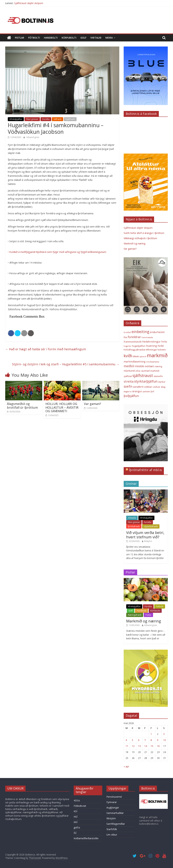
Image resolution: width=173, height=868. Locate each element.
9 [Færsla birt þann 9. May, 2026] (158, 740)
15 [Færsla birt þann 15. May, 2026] (152, 746)
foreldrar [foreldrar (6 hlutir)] (134, 337)
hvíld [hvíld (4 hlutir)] (161, 346)
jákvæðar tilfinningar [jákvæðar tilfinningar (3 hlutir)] (146, 350)
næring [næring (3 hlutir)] (158, 366)
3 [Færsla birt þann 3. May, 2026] (164, 734)
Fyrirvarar (112, 802)
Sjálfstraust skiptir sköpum (29, 3)
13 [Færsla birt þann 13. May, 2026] (139, 746)
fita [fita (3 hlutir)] (125, 337)
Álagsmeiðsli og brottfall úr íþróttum (22, 406)
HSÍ (76, 817)
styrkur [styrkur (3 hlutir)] (162, 382)
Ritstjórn (148, 541)
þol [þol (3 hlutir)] (152, 391)
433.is (77, 800)
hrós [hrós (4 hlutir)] (164, 341)
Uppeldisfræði (151, 526)
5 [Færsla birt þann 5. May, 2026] (132, 740)
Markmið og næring (134, 243)
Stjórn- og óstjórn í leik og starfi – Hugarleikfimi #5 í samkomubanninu (66, 364)
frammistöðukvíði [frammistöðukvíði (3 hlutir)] (133, 342)
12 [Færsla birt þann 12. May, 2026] (133, 746)
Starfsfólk (112, 829)
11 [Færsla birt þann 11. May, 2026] (127, 746)
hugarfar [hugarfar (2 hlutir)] (127, 346)
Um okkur (112, 835)
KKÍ (76, 822)
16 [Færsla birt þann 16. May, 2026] (158, 746)
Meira (109, 38)
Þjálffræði (70, 119)
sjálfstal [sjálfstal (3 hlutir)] (128, 376)
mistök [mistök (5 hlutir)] (139, 366)
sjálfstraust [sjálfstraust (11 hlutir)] (143, 376)
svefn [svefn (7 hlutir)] (128, 386)
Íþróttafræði (134, 526)
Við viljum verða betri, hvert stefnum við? (145, 535)
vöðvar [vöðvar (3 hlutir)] (157, 387)
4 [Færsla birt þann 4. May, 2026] (126, 740)
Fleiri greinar (32, 119)
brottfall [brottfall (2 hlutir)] (127, 332)
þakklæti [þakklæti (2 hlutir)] (146, 392)
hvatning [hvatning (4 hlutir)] (151, 346)
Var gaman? (92, 404)
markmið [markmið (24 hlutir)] (157, 355)
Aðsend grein (33, 137)
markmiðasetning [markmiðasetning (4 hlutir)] (135, 361)
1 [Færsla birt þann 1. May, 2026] (151, 734)
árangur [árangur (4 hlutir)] (137, 391)
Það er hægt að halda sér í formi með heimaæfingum (46, 349)
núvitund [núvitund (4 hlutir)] (129, 371)
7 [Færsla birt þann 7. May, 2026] (145, 740)
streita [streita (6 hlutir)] (129, 381)
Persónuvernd (114, 797)
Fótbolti (34, 38)
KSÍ (75, 811)
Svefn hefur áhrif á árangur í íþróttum (144, 233)
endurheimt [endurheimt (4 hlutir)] (157, 332)
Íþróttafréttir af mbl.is (145, 470)
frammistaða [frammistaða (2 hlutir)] (147, 337)
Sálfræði (58, 119)
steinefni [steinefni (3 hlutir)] (158, 376)
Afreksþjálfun (16, 119)
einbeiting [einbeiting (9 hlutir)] (140, 332)
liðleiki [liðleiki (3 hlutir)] (136, 356)
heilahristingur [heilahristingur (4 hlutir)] (151, 341)
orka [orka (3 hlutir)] (138, 371)
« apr (126, 766)
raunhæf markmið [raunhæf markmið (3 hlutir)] (150, 371)
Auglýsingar (113, 808)
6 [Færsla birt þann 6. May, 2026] (139, 740)
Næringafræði (135, 615)
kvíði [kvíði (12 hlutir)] (128, 356)
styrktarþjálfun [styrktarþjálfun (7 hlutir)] (146, 381)
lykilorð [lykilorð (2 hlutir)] (143, 357)
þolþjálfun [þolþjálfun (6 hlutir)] (131, 396)
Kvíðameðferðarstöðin (86, 838)
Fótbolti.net (80, 806)
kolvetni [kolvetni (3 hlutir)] (162, 350)
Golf (83, 38)
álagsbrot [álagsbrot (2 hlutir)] (128, 392)
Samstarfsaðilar (115, 813)
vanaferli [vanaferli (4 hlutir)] (138, 387)
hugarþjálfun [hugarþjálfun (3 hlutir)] (139, 346)
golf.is (77, 827)
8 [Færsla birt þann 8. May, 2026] (151, 740)
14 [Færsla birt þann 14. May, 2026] (146, 746)
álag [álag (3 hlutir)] (163, 387)
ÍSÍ (75, 833)
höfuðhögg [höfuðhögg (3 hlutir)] (129, 350)
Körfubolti (69, 38)
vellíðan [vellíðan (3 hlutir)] (148, 387)
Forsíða (46, 119)
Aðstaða (132, 518)
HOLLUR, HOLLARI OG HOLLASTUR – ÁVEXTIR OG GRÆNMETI (62, 407)
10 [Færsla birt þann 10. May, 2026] (165, 740)
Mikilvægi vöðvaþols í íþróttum (140, 238)
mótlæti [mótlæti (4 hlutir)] (149, 366)
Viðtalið (96, 38)
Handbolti (51, 38)
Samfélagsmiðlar (116, 824)
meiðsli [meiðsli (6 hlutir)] (129, 366)
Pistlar (20, 38)
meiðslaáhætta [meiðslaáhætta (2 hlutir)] (153, 362)
